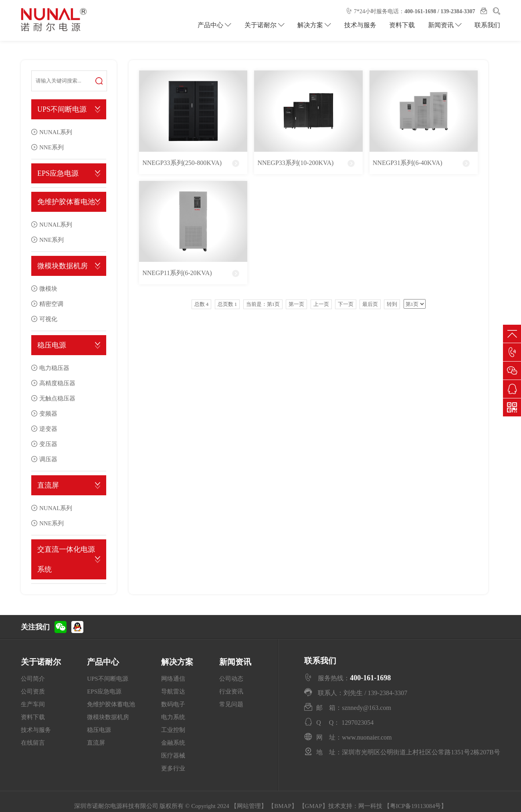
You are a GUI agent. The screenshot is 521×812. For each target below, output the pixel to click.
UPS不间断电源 (62, 109)
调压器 (48, 459)
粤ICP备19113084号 (416, 806)
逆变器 (48, 429)
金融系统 (173, 743)
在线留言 (33, 743)
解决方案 (315, 25)
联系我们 (487, 25)
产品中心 (216, 25)
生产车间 (33, 704)
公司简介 (33, 679)
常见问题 (231, 704)
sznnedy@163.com (367, 707)
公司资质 (33, 691)
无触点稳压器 (57, 398)
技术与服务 (361, 25)
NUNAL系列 (56, 132)
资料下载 (402, 25)
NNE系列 (51, 147)
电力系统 (173, 717)
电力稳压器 (54, 368)
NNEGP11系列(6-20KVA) (177, 273)
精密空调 (51, 304)
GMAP (314, 806)
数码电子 (173, 704)
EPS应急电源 (58, 173)
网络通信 (173, 679)
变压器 (48, 444)
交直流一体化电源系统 (66, 559)
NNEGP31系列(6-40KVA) (408, 163)
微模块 (48, 288)
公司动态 (231, 679)
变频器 (48, 413)
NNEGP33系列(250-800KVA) (182, 163)
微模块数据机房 (63, 266)
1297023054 (357, 722)
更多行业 (173, 768)
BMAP (283, 806)
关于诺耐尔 (265, 25)
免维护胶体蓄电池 (66, 202)
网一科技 (370, 806)
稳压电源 (52, 345)
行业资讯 (231, 691)
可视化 (48, 319)
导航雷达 (173, 691)
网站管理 (249, 806)
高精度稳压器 (57, 383)
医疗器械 (173, 756)
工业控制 (173, 730)
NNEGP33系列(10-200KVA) (295, 163)
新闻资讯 (445, 25)
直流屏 (48, 485)
